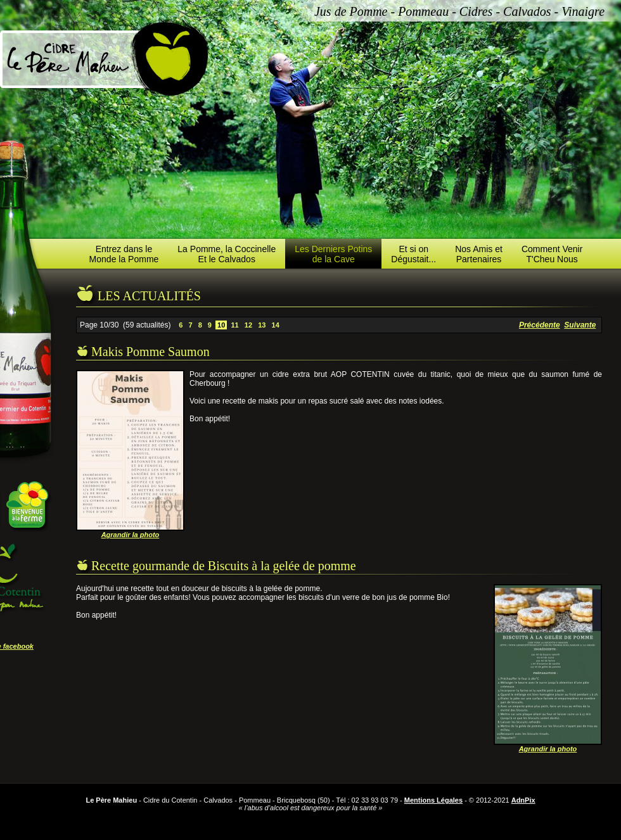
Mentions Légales (433, 800)
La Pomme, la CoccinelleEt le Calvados (227, 254)
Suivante (580, 325)
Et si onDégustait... (413, 254)
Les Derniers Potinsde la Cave (333, 254)
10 (221, 325)
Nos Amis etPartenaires (479, 254)
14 (275, 325)
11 (234, 325)
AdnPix (523, 800)
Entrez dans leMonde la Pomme (124, 254)
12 (248, 325)
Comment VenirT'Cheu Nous (552, 254)
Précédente (540, 325)
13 (262, 325)
